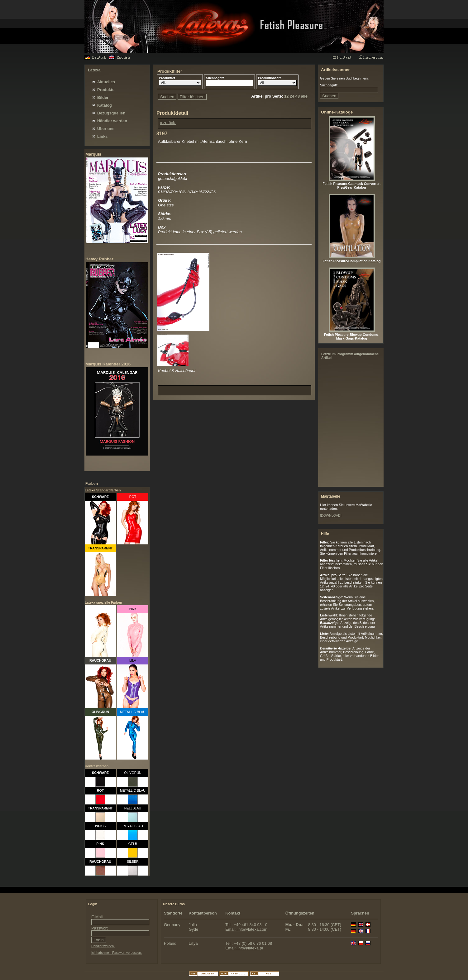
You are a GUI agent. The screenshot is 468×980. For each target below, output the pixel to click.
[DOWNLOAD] (331, 515)
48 (298, 96)
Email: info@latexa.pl (244, 948)
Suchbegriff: (329, 85)
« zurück (168, 123)
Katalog (105, 105)
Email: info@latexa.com (246, 929)
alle (304, 96)
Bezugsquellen (111, 113)
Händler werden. (103, 946)
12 (286, 96)
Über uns (106, 129)
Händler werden (112, 121)
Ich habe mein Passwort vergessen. (117, 953)
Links (102, 136)
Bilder (103, 97)
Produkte (106, 90)
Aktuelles (106, 82)
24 (292, 96)
